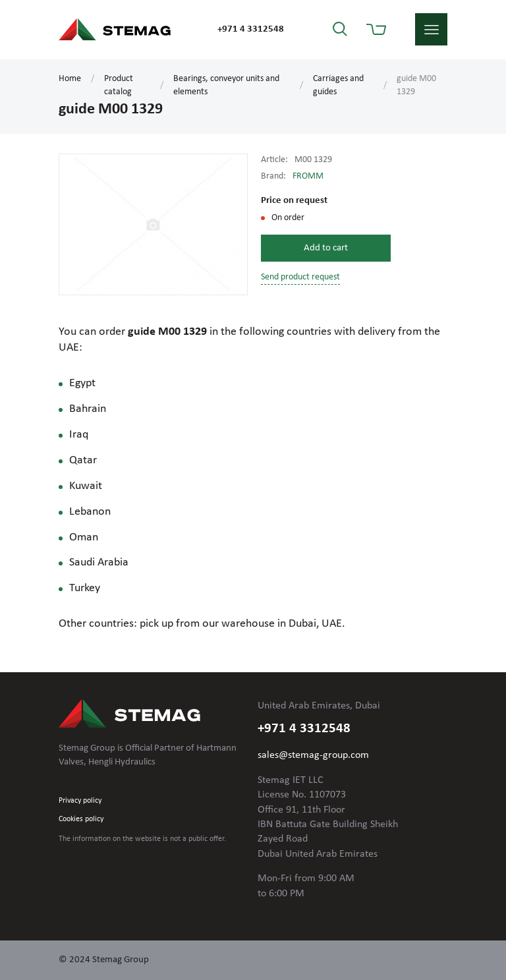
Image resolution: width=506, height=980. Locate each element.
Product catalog (119, 85)
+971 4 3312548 (251, 29)
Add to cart (326, 248)
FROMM (308, 176)
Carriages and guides (338, 85)
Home (70, 79)
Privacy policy (80, 801)
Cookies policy (81, 819)
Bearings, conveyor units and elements (226, 85)
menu (431, 29)
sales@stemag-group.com (313, 755)
